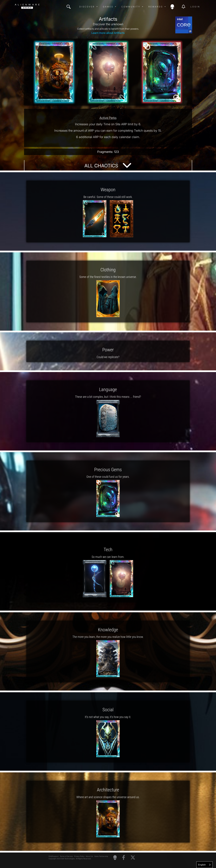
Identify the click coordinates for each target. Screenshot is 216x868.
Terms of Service (66, 856)
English (202, 865)
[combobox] (204, 865)
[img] (69, 7)
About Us (89, 856)
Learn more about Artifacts (108, 33)
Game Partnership (101, 856)
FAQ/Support (54, 856)
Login (195, 7)
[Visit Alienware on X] (133, 858)
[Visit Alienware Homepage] (115, 858)
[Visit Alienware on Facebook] (124, 858)
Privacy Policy (79, 856)
